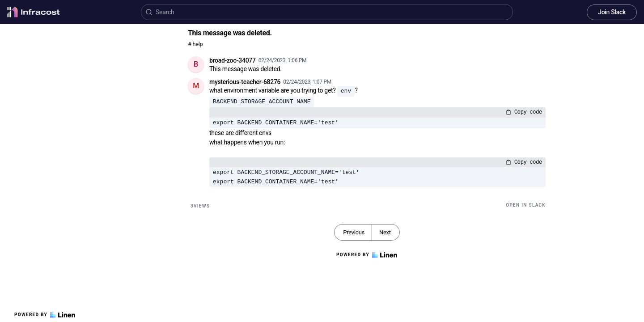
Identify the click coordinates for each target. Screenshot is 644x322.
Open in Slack (526, 205)
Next (385, 232)
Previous (354, 232)
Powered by (45, 315)
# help (195, 44)
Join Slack (612, 12)
